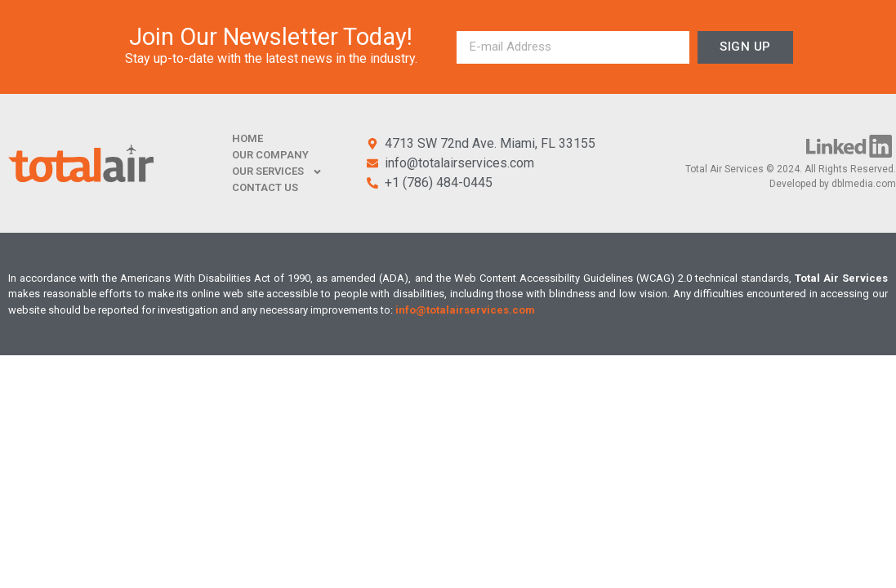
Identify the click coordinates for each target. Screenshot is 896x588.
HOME (247, 138)
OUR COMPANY (270, 155)
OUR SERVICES (277, 171)
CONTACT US (265, 187)
